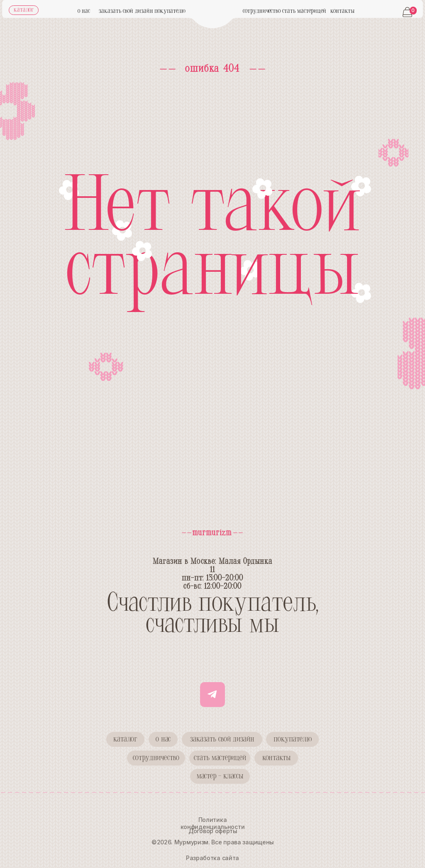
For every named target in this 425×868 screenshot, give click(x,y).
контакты (342, 11)
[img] (213, 18)
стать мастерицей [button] (304, 11)
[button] (156, 758)
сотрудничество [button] (262, 11)
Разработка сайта (212, 858)
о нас (84, 11)
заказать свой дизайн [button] (126, 11)
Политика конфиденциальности (213, 823)
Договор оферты (213, 831)
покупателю (170, 11)
